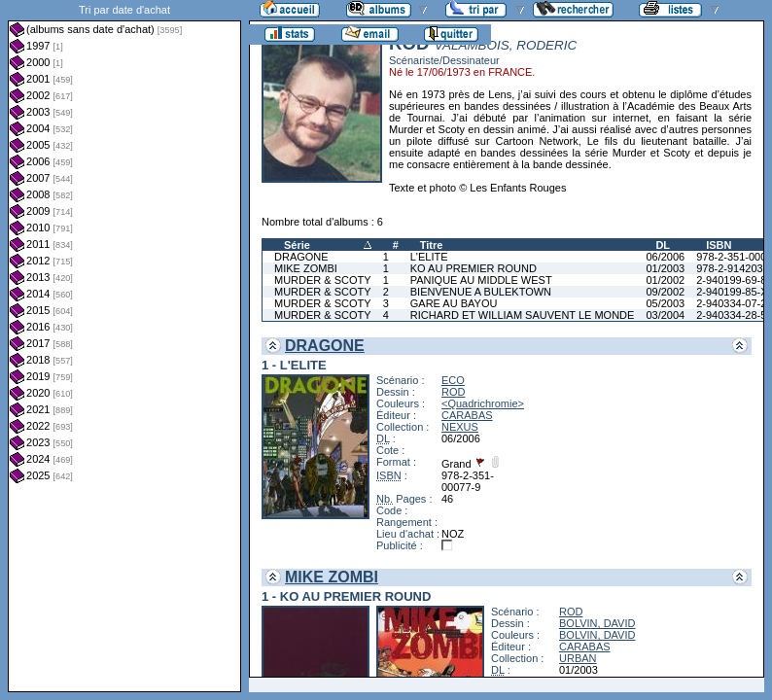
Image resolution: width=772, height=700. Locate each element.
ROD (453, 392)
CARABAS (467, 415)
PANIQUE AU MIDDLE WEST (481, 280)
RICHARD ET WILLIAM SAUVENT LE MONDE (523, 315)
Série (297, 245)
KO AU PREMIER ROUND (474, 268)
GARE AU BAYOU (454, 303)
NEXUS (460, 427)
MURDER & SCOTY (323, 280)
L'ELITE (429, 257)
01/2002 (665, 280)
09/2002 (665, 292)
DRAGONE (301, 257)
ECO (453, 380)
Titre (432, 245)
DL (663, 245)
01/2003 (665, 268)
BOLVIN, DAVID (597, 623)
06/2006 (665, 257)
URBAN (578, 658)
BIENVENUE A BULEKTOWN (481, 292)
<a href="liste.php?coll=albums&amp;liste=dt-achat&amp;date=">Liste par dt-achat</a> (124, 346)
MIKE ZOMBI (306, 268)
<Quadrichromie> (483, 403)
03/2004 (665, 315)
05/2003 (665, 303)
